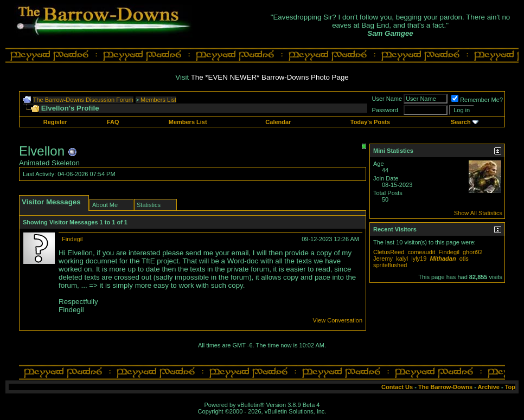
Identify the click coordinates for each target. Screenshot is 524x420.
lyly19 (419, 259)
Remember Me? (477, 100)
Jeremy (383, 259)
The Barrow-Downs (445, 387)
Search (461, 122)
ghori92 (473, 252)
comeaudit (422, 252)
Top (510, 387)
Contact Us (397, 387)
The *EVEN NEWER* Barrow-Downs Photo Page (270, 77)
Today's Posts (370, 122)
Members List (158, 100)
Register (55, 122)
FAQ (113, 122)
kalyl (402, 259)
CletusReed (389, 252)
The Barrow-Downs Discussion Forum (83, 100)
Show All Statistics (478, 213)
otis (464, 259)
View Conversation (337, 320)
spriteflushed (390, 265)
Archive (489, 387)
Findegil (72, 239)
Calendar (278, 122)
